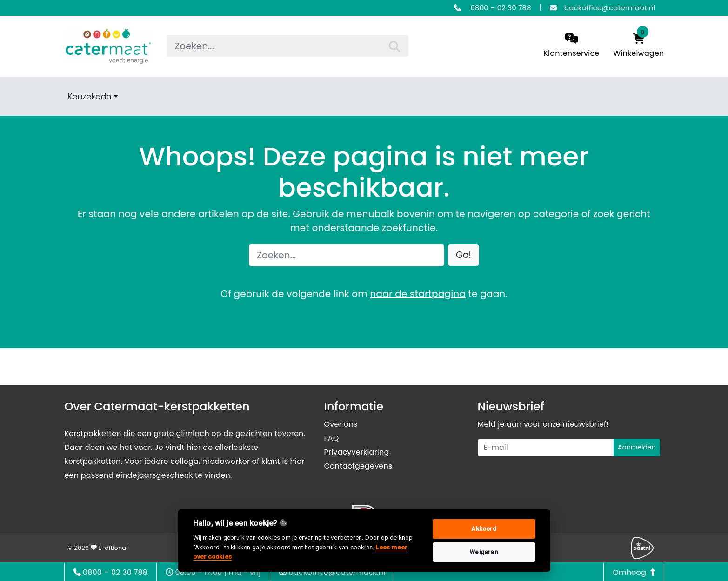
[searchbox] (287, 46)
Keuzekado (90, 97)
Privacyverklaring (357, 452)
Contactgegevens (358, 466)
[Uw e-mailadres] (546, 448)
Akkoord (484, 529)
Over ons (341, 424)
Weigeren (484, 552)
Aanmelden (637, 447)
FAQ (332, 438)
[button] (464, 255)
